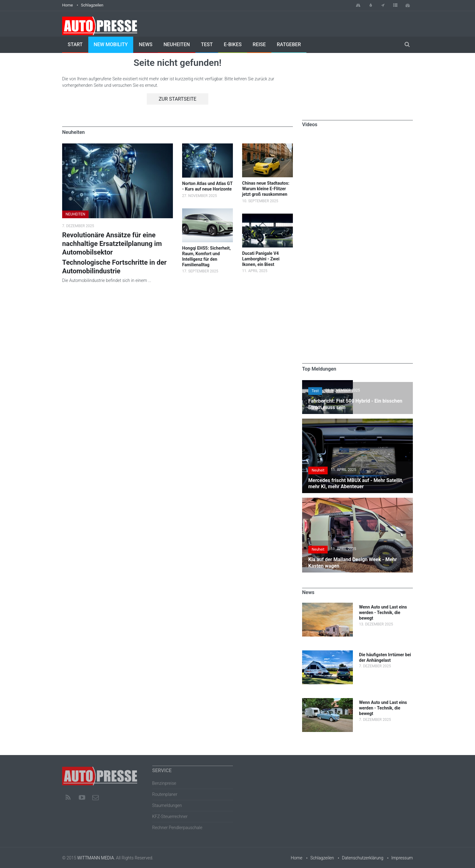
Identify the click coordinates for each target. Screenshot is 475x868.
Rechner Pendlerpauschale (177, 825)
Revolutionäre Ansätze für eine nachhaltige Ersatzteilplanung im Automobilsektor (112, 244)
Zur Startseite (178, 99)
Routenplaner (165, 792)
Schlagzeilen (92, 5)
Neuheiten (177, 44)
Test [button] (315, 391)
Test (207, 44)
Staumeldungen (167, 803)
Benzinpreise (164, 781)
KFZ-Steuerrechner (170, 814)
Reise (259, 44)
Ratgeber (289, 44)
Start (75, 44)
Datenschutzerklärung (363, 858)
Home (68, 5)
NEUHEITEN (75, 214)
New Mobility (111, 44)
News (146, 44)
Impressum (402, 858)
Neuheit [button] (318, 470)
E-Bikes (233, 44)
